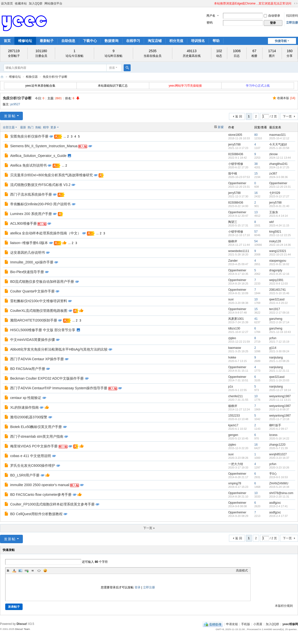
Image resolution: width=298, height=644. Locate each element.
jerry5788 (234, 144)
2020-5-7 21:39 (279, 448)
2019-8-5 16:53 (279, 477)
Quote (33, 571)
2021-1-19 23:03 (279, 380)
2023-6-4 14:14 (279, 216)
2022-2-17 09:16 (279, 313)
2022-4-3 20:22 (279, 303)
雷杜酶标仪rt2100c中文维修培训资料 (39, 301)
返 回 (239, 116)
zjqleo (232, 338)
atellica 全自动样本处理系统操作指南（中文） (46, 233)
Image (20, 571)
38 (256, 164)
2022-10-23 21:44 (280, 254)
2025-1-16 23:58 (279, 148)
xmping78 (235, 483)
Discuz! (22, 624)
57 (256, 232)
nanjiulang (276, 358)
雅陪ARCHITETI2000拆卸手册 (34, 320)
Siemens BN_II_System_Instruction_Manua (44, 146)
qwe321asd (277, 299)
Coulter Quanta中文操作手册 (32, 291)
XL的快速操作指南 (24, 407)
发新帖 (10, 116)
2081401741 (278, 290)
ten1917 (275, 309)
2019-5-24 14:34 (279, 487)
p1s (231, 387)
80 (256, 135)
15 (256, 174)
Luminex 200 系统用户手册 (31, 214)
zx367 (273, 174)
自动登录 (272, 16)
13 (256, 212)
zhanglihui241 (278, 164)
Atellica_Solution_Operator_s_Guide (38, 156)
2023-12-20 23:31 (280, 187)
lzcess (273, 435)
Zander (233, 261)
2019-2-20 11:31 (279, 497)
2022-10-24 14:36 (280, 245)
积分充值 (176, 41)
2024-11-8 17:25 (279, 167)
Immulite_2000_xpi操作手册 (32, 262)
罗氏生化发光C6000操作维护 (33, 465)
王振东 (274, 212)
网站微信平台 (53, 3)
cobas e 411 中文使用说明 (31, 456)
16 (256, 193)
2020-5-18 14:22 (279, 438)
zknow (273, 154)
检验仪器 (32, 77)
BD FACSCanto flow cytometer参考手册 (41, 495)
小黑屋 (258, 624)
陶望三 (233, 222)
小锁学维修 (236, 164)
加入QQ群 (36, 3)
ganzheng (276, 319)
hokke (232, 358)
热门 (31, 127)
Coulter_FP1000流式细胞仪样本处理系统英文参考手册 (52, 504)
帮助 (216, 41)
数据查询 (112, 41)
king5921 (275, 232)
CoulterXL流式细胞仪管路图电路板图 (39, 311)
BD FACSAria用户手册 (28, 369)
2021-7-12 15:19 (279, 342)
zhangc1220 (277, 445)
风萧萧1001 (236, 319)
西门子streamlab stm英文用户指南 (37, 436)
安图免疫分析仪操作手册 (29, 136)
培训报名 (198, 41)
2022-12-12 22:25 (280, 235)
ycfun (273, 338)
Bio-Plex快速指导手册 (27, 272)
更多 (53, 127)
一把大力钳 (236, 464)
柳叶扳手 (275, 425)
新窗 (221, 127)
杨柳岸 (233, 241)
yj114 (273, 348)
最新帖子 (47, 41)
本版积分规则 (284, 606)
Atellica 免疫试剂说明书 (28, 165)
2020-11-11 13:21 (280, 400)
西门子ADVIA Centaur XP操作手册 (37, 359)
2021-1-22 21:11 (279, 371)
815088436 (236, 154)
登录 (138, 587)
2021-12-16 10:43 (280, 332)
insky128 (275, 241)
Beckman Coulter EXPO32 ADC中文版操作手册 (47, 378)
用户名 (211, 16)
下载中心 (90, 41)
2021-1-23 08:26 (279, 361)
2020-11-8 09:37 (279, 409)
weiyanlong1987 (280, 396)
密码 (210, 23)
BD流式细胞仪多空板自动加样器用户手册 (42, 282)
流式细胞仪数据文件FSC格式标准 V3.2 (40, 185)
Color (14, 571)
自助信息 (68, 41)
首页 (7, 41)
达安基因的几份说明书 (28, 252)
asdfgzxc (275, 503)
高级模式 (242, 571)
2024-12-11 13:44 (280, 158)
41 (256, 319)
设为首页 (7, 3)
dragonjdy (276, 270)
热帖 (38, 127)
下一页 (287, 116)
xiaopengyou (278, 261)
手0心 (273, 474)
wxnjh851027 (278, 454)
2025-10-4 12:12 (279, 138)
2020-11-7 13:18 (279, 419)
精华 (46, 127)
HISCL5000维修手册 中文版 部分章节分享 (43, 330)
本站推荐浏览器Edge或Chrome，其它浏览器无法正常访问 (253, 3)
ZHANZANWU (279, 483)
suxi (231, 299)
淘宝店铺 (155, 41)
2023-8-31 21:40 (279, 206)
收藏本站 (21, 3)
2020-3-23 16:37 (279, 458)
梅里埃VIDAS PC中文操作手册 (34, 446)
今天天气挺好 (278, 144)
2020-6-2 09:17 (279, 429)
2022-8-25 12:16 (279, 274)
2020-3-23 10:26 (279, 467)
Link (27, 571)
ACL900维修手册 (23, 223)
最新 (23, 127)
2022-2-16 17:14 (279, 322)
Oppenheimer (237, 183)
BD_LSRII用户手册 (25, 475)
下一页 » (149, 528)
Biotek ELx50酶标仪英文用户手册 (36, 427)
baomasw (235, 348)
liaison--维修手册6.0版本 (29, 243)
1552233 (234, 416)
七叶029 (275, 193)
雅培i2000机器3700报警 (29, 417)
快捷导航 (281, 41)
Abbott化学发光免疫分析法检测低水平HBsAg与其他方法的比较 (59, 349)
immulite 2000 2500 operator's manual (40, 485)
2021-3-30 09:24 (279, 351)
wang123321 (278, 251)
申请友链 (232, 624)
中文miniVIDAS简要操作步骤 (33, 340)
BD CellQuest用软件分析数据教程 (36, 514)
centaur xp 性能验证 (26, 398)
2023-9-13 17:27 (279, 196)
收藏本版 (286, 98)
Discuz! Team (22, 629)
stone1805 (235, 135)
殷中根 (233, 174)
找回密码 (292, 16)
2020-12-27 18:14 (280, 390)
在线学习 (133, 41)
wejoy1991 (276, 280)
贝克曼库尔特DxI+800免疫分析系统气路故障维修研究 (52, 175)
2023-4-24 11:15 (279, 225)
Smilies (45, 571)
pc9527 (15, 104)
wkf (271, 222)
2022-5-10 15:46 (279, 293)
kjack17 (233, 425)
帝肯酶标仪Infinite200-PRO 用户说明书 (40, 204)
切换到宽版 (296, 3)
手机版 (246, 624)
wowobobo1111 (239, 251)
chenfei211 (236, 396)
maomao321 (278, 135)
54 (256, 241)
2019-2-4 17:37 (279, 516)
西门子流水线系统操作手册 (31, 194)
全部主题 (9, 127)
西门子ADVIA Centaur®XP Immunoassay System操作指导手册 (59, 388)
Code (39, 571)
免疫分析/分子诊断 (55, 77)
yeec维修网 (2, 77)
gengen (233, 435)
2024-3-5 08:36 (279, 177)
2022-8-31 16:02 (279, 264)
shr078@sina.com (281, 493)
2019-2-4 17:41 (279, 506)
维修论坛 (25, 41)
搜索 (112, 68)
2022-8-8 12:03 (279, 284)
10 (256, 299)
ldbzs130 (234, 328)
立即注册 (292, 23)
